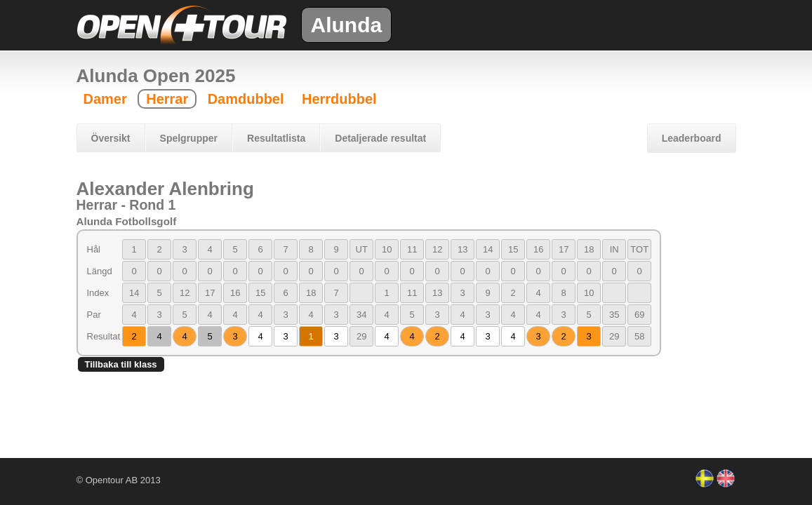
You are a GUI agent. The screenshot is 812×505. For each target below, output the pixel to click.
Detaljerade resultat (380, 138)
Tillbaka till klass (121, 364)
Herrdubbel (339, 99)
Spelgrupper (189, 138)
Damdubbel (246, 99)
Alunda (347, 25)
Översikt (111, 138)
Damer (105, 99)
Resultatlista (276, 138)
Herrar (167, 99)
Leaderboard (692, 138)
